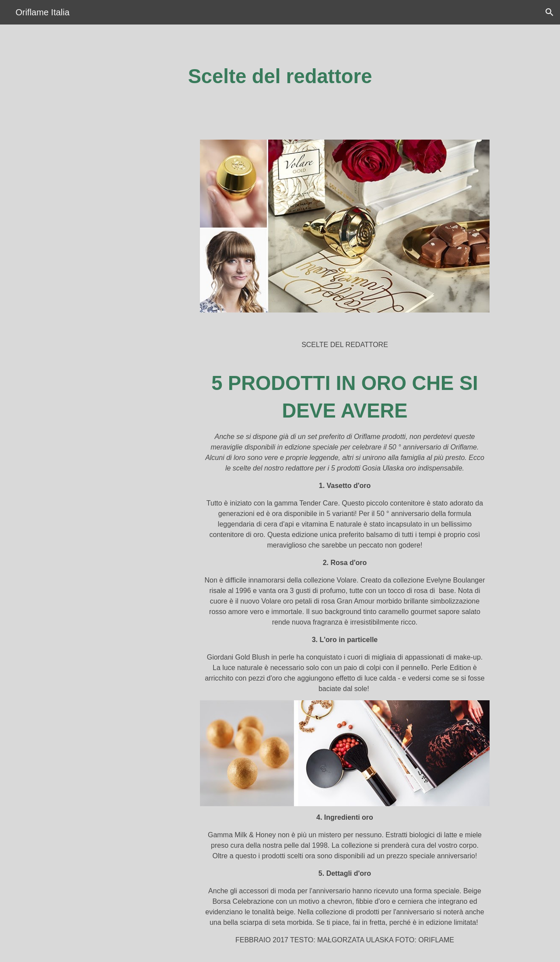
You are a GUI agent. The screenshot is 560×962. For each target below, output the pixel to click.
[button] (549, 12)
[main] (280, 77)
